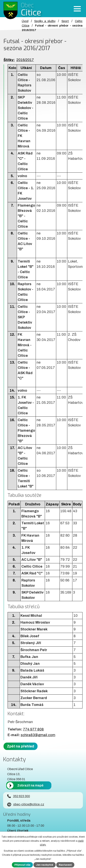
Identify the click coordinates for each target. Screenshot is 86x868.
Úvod (25, 21)
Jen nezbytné (45, 865)
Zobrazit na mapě (30, 785)
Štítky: (9, 60)
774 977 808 (33, 729)
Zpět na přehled (21, 746)
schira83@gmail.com (38, 735)
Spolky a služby (45, 21)
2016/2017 (25, 60)
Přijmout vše (22, 865)
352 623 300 (18, 796)
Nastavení (65, 865)
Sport (65, 21)
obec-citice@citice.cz (26, 804)
